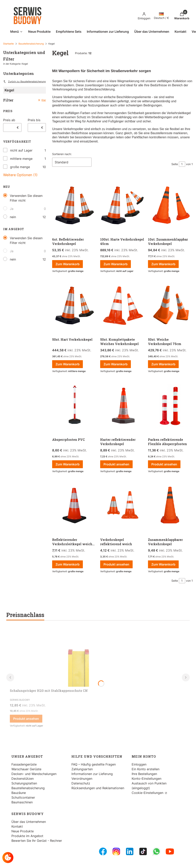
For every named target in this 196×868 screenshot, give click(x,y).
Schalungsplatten (24, 783)
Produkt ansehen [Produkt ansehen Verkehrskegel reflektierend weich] (116, 564)
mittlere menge (21, 159)
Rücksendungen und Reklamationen (98, 788)
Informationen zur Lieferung (92, 774)
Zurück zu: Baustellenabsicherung (24, 82)
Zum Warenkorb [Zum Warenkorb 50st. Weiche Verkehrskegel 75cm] (163, 364)
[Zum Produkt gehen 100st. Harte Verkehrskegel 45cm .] (123, 206)
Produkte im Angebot (27, 836)
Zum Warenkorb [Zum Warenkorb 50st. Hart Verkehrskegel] (67, 364)
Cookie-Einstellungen (148, 793)
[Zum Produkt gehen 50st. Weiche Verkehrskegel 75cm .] (170, 306)
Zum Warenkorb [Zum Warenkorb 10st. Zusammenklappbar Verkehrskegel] (163, 264)
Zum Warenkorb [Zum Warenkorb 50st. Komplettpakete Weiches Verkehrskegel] (116, 364)
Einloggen (139, 764)
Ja (12, 209)
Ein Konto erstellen (146, 769)
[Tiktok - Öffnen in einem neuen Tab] (143, 851)
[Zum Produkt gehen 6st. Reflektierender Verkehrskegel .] (75, 206)
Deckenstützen (23, 779)
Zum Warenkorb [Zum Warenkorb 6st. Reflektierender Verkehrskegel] (67, 264)
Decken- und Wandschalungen (34, 774)
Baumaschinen (22, 802)
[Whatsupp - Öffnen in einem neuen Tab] (156, 851)
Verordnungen (82, 779)
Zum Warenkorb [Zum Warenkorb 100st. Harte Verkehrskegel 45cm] (116, 264)
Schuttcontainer (23, 797)
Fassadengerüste (24, 764)
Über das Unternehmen (29, 822)
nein (13, 217)
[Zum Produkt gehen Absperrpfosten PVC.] (75, 406)
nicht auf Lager (21, 150)
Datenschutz (81, 783)
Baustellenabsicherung (31, 44)
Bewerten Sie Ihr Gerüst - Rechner (37, 841)
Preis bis (34, 120)
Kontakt (17, 826)
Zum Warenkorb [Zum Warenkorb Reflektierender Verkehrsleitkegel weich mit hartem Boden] (67, 564)
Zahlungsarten (82, 769)
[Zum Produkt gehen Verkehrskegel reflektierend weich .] (123, 506)
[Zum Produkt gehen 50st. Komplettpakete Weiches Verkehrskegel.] (123, 306)
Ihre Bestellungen (144, 774)
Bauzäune (19, 793)
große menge (20, 167)
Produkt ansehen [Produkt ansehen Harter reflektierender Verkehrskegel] (116, 464)
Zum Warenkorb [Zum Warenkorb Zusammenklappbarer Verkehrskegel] (163, 564)
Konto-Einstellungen (147, 779)
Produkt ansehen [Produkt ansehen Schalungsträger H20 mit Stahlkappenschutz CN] (26, 719)
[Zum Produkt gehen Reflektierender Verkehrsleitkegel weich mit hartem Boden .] (75, 506)
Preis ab (9, 120)
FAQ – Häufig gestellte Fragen (94, 764)
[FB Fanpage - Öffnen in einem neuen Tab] (103, 851)
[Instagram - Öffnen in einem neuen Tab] (116, 851)
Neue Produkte (23, 831)
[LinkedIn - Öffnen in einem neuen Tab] (130, 851)
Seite (175, 164)
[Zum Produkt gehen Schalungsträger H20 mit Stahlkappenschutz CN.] (79, 657)
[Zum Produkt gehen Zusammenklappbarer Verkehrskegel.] (170, 506)
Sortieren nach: (62, 154)
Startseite (8, 44)
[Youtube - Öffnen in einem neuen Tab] (170, 851)
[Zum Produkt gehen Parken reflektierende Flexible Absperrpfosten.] (170, 406)
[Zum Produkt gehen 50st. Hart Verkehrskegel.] (75, 306)
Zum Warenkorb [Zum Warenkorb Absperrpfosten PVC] (67, 464)
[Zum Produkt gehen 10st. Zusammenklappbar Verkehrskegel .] (170, 206)
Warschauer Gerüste (26, 769)
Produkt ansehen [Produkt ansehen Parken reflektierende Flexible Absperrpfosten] (164, 464)
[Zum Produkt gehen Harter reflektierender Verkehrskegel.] (123, 406)
